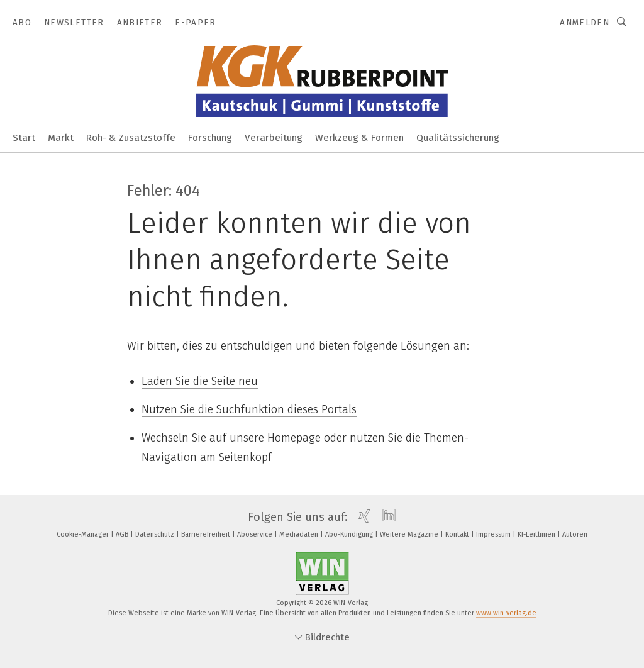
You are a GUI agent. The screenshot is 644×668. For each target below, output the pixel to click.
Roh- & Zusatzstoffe (131, 138)
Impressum (494, 534)
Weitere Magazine (410, 534)
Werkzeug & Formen (359, 138)
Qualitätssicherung (458, 138)
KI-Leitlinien (537, 534)
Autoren (575, 534)
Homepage (294, 438)
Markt (61, 138)
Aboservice (256, 534)
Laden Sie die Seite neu (200, 381)
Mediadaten (300, 534)
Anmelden (585, 22)
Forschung (210, 138)
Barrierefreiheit (207, 534)
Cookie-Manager (84, 534)
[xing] (361, 517)
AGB (123, 534)
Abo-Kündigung (350, 534)
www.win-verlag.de (506, 613)
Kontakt (458, 534)
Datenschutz (156, 534)
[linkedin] (386, 517)
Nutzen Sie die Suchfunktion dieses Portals (249, 409)
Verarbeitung (274, 138)
